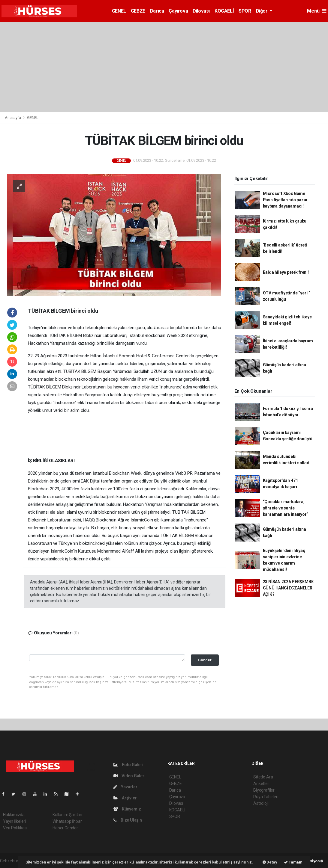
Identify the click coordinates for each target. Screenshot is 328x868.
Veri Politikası (15, 828)
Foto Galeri (128, 765)
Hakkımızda (14, 815)
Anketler (261, 784)
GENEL (119, 11)
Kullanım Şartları (67, 815)
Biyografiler (264, 790)
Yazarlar (125, 787)
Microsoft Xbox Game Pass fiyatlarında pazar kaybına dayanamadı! (285, 200)
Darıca (157, 11)
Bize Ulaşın (128, 820)
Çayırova (178, 11)
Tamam (293, 862)
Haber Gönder (65, 828)
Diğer (262, 11)
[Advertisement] (164, 67)
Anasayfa (13, 118)
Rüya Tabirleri (266, 797)
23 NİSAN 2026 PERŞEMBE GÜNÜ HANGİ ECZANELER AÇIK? (288, 588)
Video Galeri (129, 776)
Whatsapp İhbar (67, 821)
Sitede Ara (263, 777)
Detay (270, 862)
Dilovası (201, 11)
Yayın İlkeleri (14, 821)
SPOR (245, 11)
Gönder (205, 660)
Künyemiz (127, 809)
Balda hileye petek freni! (286, 272)
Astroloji (261, 803)
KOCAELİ (224, 11)
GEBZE (138, 11)
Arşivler (125, 798)
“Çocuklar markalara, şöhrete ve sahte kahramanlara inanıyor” (286, 508)
